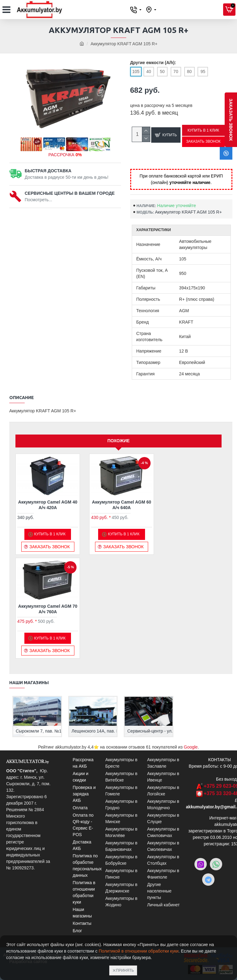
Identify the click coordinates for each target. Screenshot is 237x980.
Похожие (118, 441)
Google (191, 747)
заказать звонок (231, 120)
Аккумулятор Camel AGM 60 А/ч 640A (122, 505)
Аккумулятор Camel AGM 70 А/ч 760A (48, 610)
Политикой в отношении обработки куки (139, 951)
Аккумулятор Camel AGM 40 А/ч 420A (48, 505)
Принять (125, 970)
